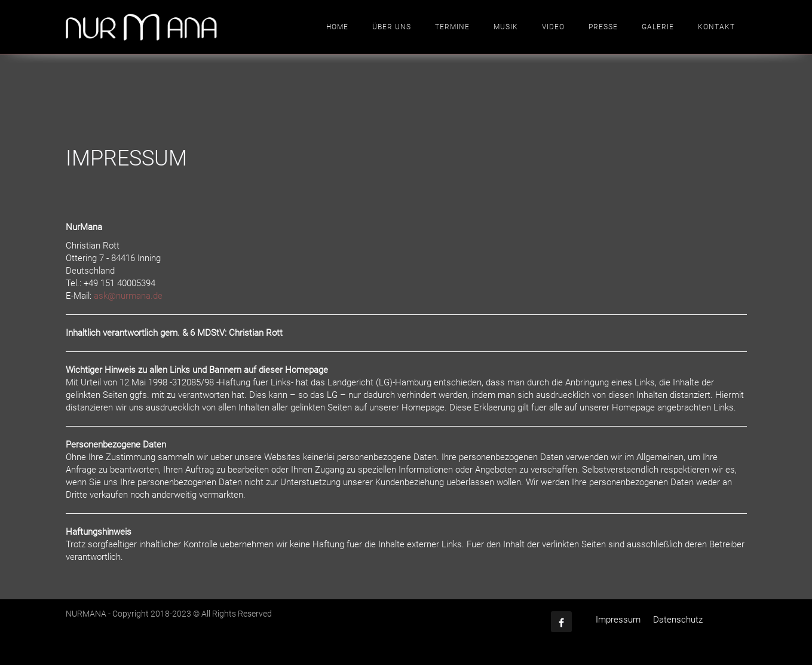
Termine (452, 27)
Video (553, 27)
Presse (603, 27)
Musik (506, 27)
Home (337, 27)
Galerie (658, 27)
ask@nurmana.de (128, 296)
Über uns (392, 27)
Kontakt (716, 27)
